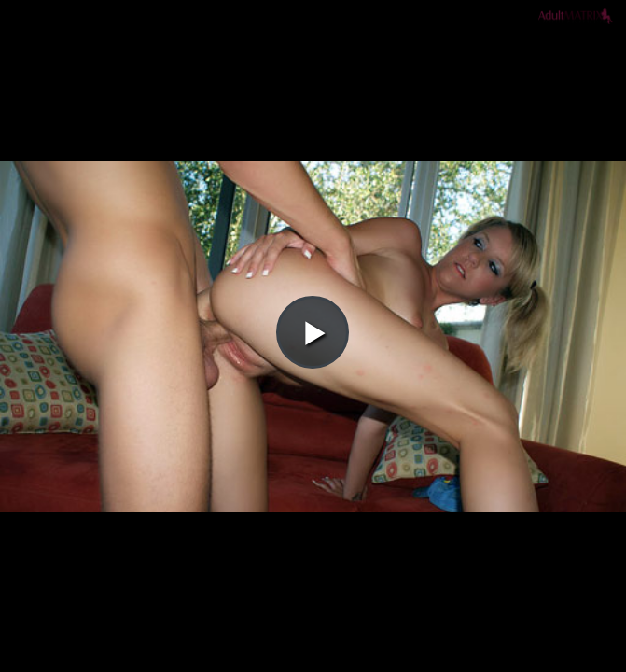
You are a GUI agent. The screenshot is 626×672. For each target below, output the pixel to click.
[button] (313, 66)
